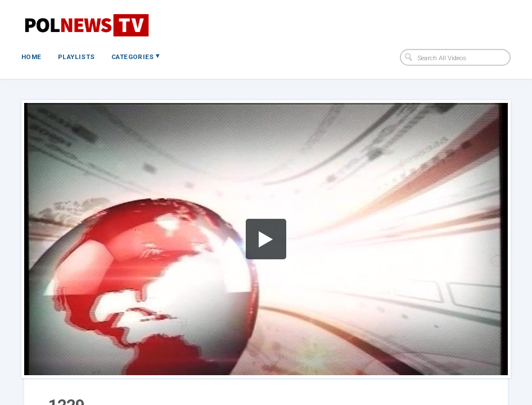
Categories (135, 56)
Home (31, 57)
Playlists (76, 57)
